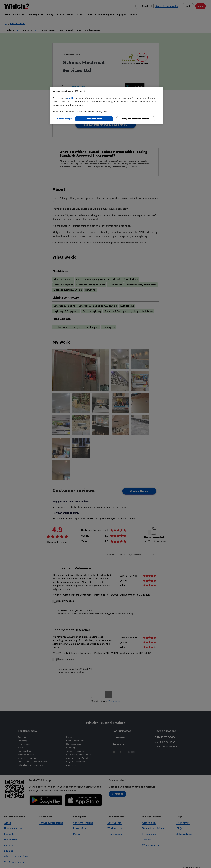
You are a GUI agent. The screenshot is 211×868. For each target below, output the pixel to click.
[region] (106, 106)
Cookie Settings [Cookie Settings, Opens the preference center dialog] (64, 119)
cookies (71, 98)
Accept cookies (94, 119)
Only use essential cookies (136, 119)
